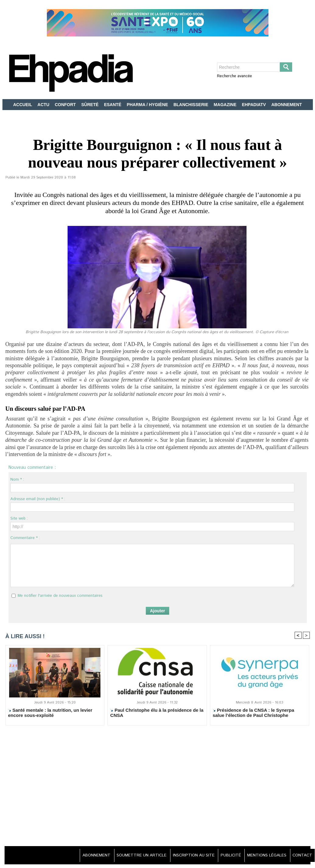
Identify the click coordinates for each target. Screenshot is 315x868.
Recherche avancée (235, 76)
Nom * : (17, 480)
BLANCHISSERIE (191, 105)
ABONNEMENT (286, 105)
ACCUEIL (23, 105)
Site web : (19, 519)
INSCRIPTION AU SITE (186, 856)
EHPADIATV (255, 105)
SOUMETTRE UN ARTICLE (131, 856)
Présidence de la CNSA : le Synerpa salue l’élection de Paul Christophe (254, 713)
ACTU (44, 105)
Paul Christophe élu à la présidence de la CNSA (157, 713)
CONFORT (66, 105)
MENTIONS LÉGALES (264, 856)
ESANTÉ (113, 105)
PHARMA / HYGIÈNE (148, 105)
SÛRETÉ (91, 105)
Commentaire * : (25, 538)
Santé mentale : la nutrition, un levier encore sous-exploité (50, 713)
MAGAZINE (226, 105)
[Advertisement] (157, 790)
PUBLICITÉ (226, 856)
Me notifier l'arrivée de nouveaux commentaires (60, 596)
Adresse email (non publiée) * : (38, 499)
